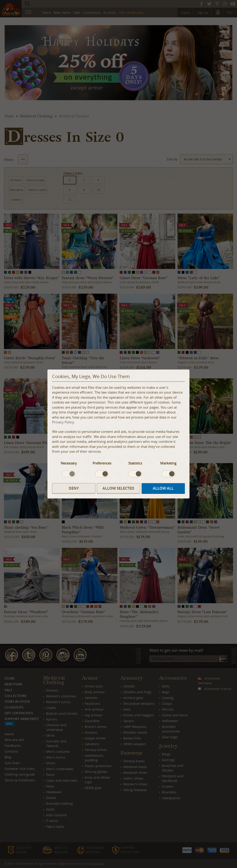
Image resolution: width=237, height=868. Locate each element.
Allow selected (118, 488)
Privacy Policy (63, 422)
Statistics (135, 463)
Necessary (69, 463)
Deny (74, 488)
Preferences (102, 463)
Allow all (163, 488)
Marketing (168, 463)
